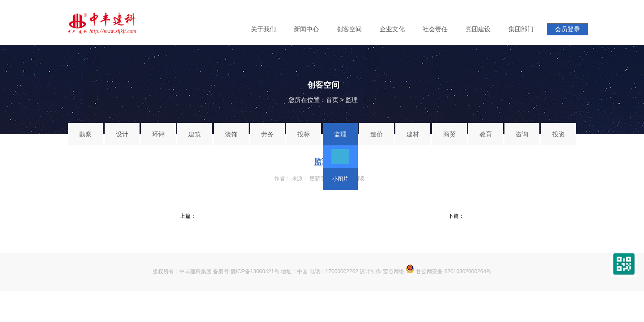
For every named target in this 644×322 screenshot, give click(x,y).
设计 (122, 134)
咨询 (522, 134)
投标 (304, 134)
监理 (352, 100)
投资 (559, 134)
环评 (158, 134)
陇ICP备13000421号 (255, 271)
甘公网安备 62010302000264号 (449, 271)
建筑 (195, 134)
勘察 (85, 134)
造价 (377, 134)
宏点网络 (394, 271)
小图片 (340, 179)
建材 (413, 134)
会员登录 (568, 29)
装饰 (231, 134)
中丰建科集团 (195, 271)
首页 (332, 100)
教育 (486, 134)
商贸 (449, 134)
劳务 (267, 134)
